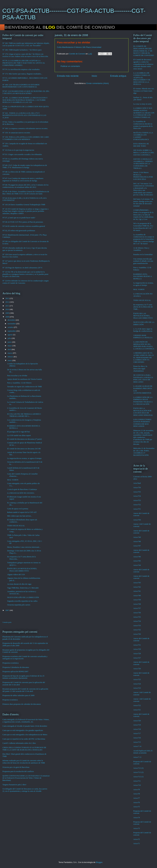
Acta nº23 (137, 688)
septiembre (12, 331)
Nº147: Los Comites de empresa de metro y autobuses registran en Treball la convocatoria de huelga (23, 179)
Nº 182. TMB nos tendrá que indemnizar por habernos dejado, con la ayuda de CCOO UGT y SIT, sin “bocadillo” (26, 44)
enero (10, 360)
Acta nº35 (137, 617)
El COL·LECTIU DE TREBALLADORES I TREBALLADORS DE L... (24, 415)
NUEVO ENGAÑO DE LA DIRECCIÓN (23, 597)
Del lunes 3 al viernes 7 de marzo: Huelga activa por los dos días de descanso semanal (143, 202)
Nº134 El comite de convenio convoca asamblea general (24, 226)
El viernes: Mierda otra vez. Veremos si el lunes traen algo (144, 91)
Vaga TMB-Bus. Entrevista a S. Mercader (23, 588)
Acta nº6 (137, 802)
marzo (10, 353)
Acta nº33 (137, 625)
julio (10, 338)
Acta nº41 (137, 591)
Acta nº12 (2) (138, 772)
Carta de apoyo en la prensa (18, 509)
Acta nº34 (137, 621)
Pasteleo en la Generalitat (143, 254)
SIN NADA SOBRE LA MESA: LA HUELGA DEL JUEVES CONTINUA (144, 152)
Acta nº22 (137, 705)
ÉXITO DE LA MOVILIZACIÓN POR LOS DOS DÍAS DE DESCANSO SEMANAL (143, 412)
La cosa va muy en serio (142, 104)
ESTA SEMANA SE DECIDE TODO (141, 145)
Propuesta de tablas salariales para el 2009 (18, 695)
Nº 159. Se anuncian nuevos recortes (16, 133)
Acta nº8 (137, 794)
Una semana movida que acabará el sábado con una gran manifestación (143, 261)
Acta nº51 (137, 509)
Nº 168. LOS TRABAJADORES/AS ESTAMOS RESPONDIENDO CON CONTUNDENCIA (21, 86)
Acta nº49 (137, 537)
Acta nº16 (137, 738)
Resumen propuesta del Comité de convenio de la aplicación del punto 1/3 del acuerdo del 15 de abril (25, 690)
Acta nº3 (137, 828)
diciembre (12, 320)
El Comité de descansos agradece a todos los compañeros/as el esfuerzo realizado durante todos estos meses (143, 64)
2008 (7, 317)
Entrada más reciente (68, 76)
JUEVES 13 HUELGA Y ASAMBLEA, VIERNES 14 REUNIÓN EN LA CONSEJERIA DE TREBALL (143, 163)
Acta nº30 (137, 634)
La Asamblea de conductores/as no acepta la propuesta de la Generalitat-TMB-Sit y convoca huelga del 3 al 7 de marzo (144, 239)
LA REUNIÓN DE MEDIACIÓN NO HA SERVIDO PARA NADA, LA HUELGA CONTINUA (144, 345)
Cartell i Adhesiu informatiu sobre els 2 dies (19, 743)
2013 (7, 298)
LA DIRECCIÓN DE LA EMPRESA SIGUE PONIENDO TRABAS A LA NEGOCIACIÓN (143, 401)
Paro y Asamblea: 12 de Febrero (19, 383)
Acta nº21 (137, 710)
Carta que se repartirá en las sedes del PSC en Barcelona (24, 739)
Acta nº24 (137, 684)
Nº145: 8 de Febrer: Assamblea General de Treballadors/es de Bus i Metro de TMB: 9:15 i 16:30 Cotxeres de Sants (26, 193)
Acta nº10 (137, 785)
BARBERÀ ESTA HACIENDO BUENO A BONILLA (143, 276)
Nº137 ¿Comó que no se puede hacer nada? (19, 218)
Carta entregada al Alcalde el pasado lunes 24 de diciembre (25, 726)
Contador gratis (7, 622)
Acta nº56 (137, 487)
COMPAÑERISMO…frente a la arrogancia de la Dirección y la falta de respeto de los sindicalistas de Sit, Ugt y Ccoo (143, 215)
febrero (11, 357)
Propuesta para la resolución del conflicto (18, 771)
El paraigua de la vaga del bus (18, 432)
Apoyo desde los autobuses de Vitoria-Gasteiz (24, 379)
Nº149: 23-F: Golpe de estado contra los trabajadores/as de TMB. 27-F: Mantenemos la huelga (25, 166)
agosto (10, 335)
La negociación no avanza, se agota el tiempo (24, 458)
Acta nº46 (137, 557)
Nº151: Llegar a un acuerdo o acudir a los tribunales (22, 154)
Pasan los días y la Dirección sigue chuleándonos (140, 368)
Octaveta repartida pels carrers (19, 605)
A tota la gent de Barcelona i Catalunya (22, 489)
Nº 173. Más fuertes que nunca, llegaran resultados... (22, 74)
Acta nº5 (137, 807)
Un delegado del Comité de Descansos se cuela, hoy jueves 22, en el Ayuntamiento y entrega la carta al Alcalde (25, 790)
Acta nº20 (137, 721)
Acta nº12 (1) (138, 777)
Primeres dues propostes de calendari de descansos (22, 704)
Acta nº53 (137, 500)
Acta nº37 (137, 608)
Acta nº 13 (137, 757)
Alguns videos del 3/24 (16, 574)
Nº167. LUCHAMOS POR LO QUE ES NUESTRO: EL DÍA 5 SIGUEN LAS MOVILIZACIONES (26, 92)
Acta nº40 (137, 595)
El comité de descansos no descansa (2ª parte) (24, 439)
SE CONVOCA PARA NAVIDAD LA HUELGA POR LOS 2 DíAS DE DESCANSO (143, 378)
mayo (10, 346)
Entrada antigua (118, 76)
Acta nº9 (137, 789)
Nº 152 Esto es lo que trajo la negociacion (18, 150)
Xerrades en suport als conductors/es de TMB (24, 387)
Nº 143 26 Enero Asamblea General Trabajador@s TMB (24, 205)
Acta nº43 (137, 583)
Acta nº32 (137, 630)
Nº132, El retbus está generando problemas (19, 230)
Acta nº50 (137, 520)
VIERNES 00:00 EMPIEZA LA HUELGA (143, 336)
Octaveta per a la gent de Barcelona (16, 767)
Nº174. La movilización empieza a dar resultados (21, 69)
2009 (7, 313)
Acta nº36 (137, 613)
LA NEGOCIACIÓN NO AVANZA (21, 493)
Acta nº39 (137, 600)
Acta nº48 (137, 541)
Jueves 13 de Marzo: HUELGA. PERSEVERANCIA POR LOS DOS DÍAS (143, 176)
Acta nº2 (137, 839)
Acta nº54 (137, 496)
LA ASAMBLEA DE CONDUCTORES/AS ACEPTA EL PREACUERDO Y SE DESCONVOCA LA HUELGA (142, 79)
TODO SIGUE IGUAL (16, 526)
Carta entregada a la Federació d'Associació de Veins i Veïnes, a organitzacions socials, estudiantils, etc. (26, 721)
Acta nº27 (137, 658)
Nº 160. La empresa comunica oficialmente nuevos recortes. (25, 128)
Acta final (137, 483)
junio (10, 342)
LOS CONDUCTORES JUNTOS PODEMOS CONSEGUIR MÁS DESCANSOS (142, 423)
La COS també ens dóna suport (19, 435)
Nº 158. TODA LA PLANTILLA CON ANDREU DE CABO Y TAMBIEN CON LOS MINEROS (26, 138)
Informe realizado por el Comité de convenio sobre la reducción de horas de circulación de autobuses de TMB (24, 762)
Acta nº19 (137, 725)
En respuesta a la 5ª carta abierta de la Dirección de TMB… (143, 307)
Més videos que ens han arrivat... (20, 516)
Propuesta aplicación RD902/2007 (15, 671)
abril (10, 349)
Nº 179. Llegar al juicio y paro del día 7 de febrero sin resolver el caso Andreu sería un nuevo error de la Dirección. (25, 55)
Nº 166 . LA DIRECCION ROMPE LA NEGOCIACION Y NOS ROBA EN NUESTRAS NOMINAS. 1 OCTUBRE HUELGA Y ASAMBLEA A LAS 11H (25, 100)
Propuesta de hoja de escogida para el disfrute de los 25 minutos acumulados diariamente (23, 677)
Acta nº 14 (137, 746)
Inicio (94, 76)
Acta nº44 (137, 565)
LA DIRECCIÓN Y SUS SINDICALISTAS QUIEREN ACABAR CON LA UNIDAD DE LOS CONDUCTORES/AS (144, 113)
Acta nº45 (137, 561)
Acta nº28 (137, 653)
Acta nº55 (137, 492)
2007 (7, 610)
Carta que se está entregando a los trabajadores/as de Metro (25, 735)
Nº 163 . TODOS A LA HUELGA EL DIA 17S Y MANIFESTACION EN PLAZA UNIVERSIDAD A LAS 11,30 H (24, 115)
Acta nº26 (137, 669)
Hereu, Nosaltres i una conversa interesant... (24, 547)
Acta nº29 (137, 649)
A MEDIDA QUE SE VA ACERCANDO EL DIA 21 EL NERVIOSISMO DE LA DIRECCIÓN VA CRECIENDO (144, 357)
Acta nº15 (137, 742)
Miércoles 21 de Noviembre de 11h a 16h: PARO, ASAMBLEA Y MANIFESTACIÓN (144, 452)
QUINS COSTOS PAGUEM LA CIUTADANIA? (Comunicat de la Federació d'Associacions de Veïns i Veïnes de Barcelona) (26, 778)
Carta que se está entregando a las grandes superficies (23, 730)
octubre (11, 327)
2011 (7, 306)
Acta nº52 (137, 505)
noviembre (12, 324)
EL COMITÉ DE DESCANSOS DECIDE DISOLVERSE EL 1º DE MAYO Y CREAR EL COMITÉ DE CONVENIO (144, 51)
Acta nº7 (137, 798)
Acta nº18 (137, 729)
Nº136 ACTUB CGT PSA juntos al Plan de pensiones (23, 222)
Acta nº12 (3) (138, 768)
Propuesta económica (11, 663)
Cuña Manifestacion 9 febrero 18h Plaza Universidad (79, 47)
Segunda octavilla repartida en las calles (22, 601)
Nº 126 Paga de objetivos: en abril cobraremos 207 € (22, 268)
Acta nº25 (137, 679)
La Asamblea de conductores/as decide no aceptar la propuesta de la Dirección (143, 125)
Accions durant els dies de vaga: (19, 584)
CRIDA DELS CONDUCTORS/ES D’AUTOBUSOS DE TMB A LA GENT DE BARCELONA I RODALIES (24, 749)
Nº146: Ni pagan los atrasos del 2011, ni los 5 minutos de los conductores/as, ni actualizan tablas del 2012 (26, 186)
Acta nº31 (137, 645)
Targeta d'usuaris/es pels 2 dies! (14, 785)
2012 (7, 302)
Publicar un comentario (70, 66)
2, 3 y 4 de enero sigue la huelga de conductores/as (143, 330)
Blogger (99, 862)
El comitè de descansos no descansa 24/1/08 (24, 449)
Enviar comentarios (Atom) (98, 83)
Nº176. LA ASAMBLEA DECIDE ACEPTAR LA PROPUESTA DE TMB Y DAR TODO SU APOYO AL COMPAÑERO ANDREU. (24, 63)
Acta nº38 (137, 604)
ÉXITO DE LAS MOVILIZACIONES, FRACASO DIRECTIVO (22, 570)
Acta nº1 (137, 843)
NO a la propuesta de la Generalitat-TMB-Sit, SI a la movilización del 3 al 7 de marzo (143, 227)
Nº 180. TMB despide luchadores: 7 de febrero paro (22, 50)
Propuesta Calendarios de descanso (16, 667)
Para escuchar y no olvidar (17, 375)
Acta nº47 (137, 546)
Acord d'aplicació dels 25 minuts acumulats (143, 752)
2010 (7, 309)
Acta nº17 (137, 733)
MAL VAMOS (13, 480)
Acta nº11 (137, 781)
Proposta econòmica (10, 700)
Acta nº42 (137, 587)
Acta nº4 (137, 817)
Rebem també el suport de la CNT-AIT (22, 512)
